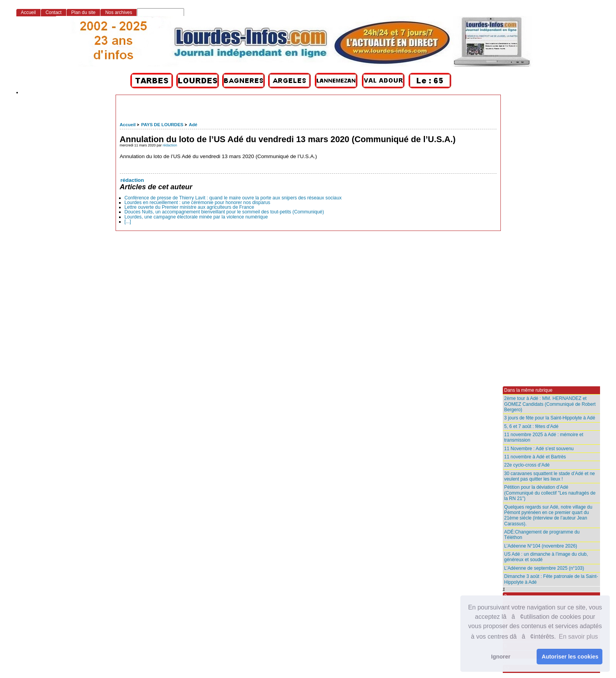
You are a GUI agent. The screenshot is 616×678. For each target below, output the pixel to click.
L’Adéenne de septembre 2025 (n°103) (544, 568)
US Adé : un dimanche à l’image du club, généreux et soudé (546, 557)
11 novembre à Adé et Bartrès (535, 457)
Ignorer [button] (501, 657)
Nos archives (118, 12)
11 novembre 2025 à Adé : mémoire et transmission (544, 437)
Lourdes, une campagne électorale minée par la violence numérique (196, 217)
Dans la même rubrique (528, 390)
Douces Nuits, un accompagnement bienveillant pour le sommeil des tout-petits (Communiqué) (224, 212)
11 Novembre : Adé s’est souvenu (539, 449)
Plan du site (83, 12)
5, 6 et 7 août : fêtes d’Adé (532, 426)
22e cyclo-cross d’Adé (527, 465)
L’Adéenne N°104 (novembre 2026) (541, 546)
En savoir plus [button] (578, 637)
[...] (128, 222)
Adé (193, 125)
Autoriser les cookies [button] (570, 657)
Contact (54, 12)
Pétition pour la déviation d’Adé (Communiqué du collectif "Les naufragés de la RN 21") (550, 493)
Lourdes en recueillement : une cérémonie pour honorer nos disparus (197, 203)
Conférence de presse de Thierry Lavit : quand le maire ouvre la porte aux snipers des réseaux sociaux (233, 198)
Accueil (128, 125)
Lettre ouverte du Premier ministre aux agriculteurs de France (189, 207)
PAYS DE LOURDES (162, 125)
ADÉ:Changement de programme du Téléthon (542, 535)
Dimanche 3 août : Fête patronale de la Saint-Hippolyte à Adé (551, 579)
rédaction (170, 145)
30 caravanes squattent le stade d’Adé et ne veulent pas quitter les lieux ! (550, 476)
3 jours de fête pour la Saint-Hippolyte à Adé (550, 418)
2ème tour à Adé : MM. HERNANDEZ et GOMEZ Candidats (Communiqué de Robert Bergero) (550, 404)
